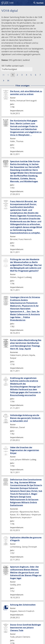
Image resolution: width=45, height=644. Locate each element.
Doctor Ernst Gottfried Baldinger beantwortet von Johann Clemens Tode (26, 628)
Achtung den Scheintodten (23, 605)
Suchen (38, 3)
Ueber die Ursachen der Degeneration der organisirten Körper (25, 450)
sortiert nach (18, 66)
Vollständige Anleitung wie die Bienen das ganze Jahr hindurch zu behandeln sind (25, 418)
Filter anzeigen (23, 86)
